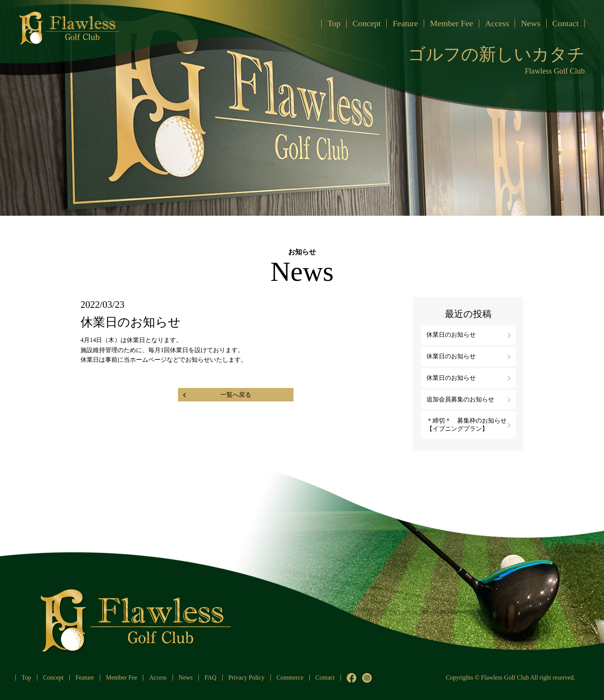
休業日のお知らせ (451, 335)
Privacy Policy (247, 677)
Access (497, 23)
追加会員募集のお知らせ (460, 399)
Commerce (290, 677)
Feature (405, 23)
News (530, 23)
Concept (367, 23)
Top (334, 23)
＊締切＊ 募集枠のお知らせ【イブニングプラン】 (466, 425)
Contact (565, 23)
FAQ (211, 677)
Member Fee (451, 23)
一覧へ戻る (236, 395)
